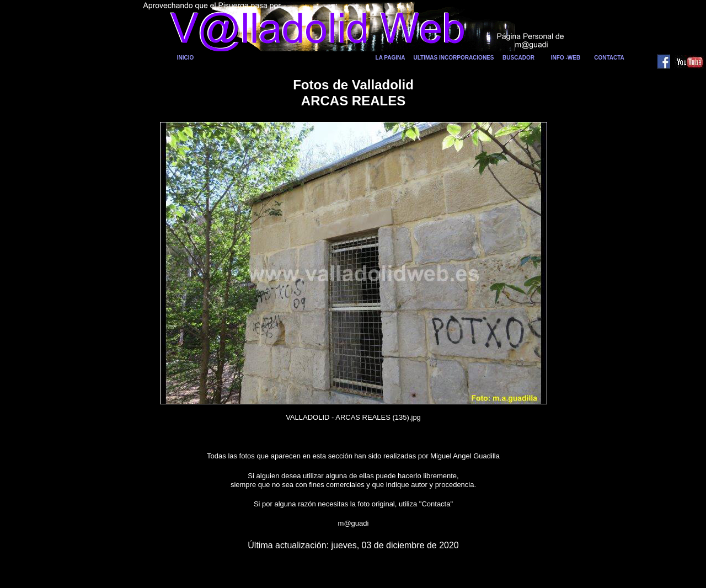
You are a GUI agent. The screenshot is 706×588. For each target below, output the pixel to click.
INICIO (186, 58)
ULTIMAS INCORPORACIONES (454, 58)
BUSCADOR (518, 58)
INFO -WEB (566, 58)
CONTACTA (609, 58)
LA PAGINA (391, 58)
